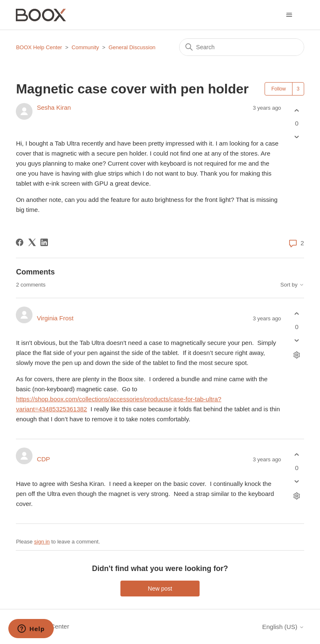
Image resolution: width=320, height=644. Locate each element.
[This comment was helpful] (297, 314)
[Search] (242, 47)
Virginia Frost (55, 318)
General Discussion (132, 47)
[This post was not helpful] (297, 137)
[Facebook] (20, 242)
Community (85, 47)
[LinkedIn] (44, 242)
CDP (43, 459)
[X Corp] (32, 242)
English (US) (283, 627)
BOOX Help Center (39, 47)
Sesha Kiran (54, 107)
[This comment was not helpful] (297, 340)
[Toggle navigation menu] (289, 15)
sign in (42, 542)
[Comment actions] (297, 355)
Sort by (292, 285)
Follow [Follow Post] (279, 89)
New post (160, 589)
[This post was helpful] (297, 110)
